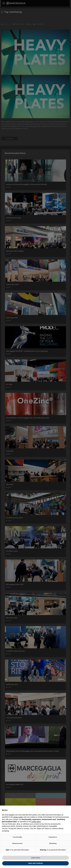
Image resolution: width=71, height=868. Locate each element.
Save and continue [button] (35, 863)
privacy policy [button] (18, 817)
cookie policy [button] (36, 822)
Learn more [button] (35, 858)
